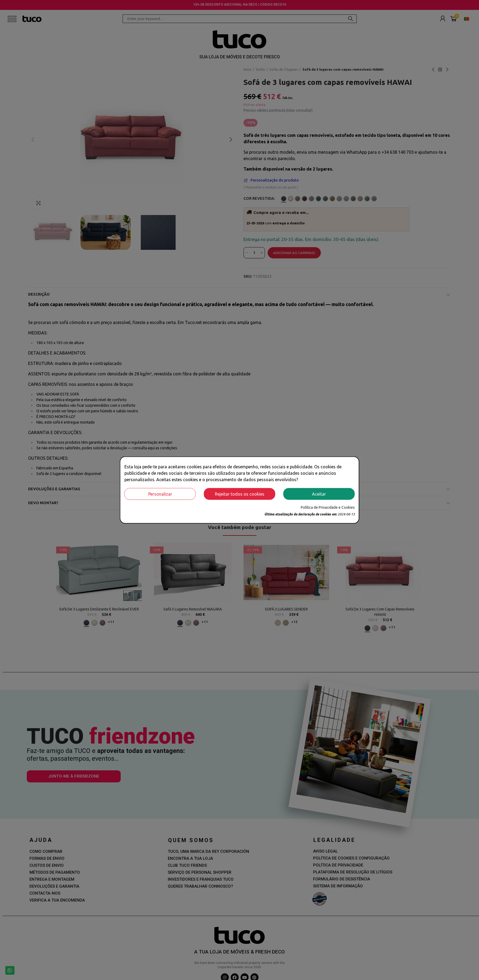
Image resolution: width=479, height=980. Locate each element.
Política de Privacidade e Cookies (328, 507)
